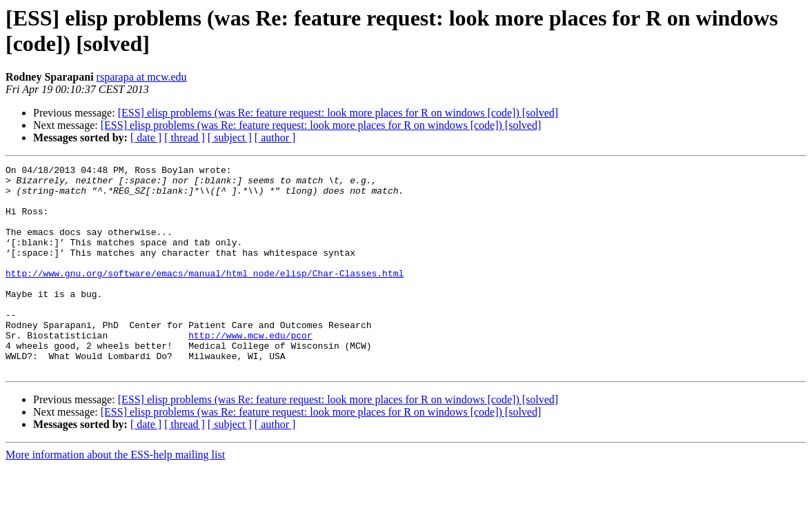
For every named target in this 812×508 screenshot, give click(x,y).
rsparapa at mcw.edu (142, 77)
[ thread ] (185, 138)
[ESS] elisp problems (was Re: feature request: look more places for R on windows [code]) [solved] (338, 113)
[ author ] (275, 138)
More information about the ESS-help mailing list (115, 496)
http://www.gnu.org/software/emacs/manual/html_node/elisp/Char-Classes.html (205, 296)
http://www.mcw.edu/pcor (250, 370)
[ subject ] (230, 138)
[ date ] (146, 138)
